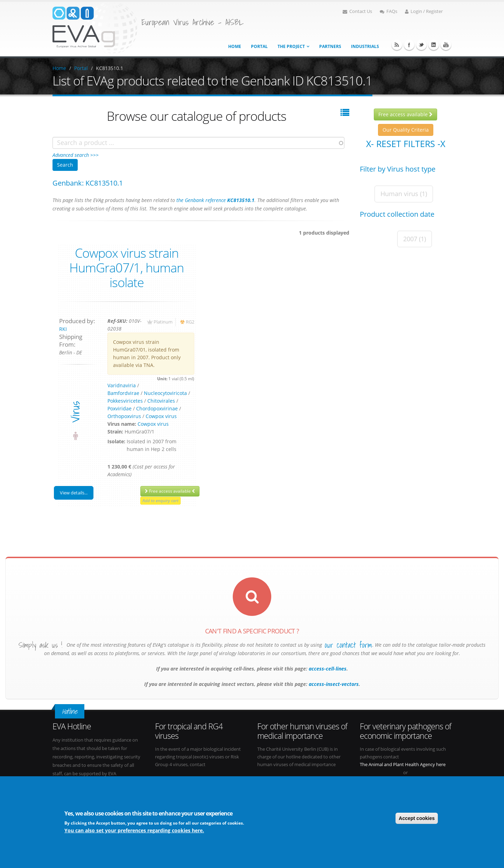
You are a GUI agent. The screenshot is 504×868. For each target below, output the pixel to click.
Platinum (163, 322)
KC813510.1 (110, 68)
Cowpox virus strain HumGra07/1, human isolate (127, 268)
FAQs (388, 11)
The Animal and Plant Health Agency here (403, 765)
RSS (397, 45)
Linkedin (434, 45)
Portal (259, 46)
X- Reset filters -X (406, 144)
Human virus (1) (404, 194)
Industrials (365, 46)
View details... (74, 493)
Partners (330, 46)
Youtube (446, 45)
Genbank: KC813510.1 (88, 183)
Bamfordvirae (123, 393)
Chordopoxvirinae (157, 408)
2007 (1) (415, 239)
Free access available (170, 491)
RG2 (190, 322)
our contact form (348, 645)
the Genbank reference (215, 200)
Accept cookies (417, 819)
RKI (63, 329)
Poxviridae (120, 408)
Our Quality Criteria (406, 130)
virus (75, 412)
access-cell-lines (327, 669)
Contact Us (357, 11)
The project (291, 46)
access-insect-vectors (333, 684)
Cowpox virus (161, 416)
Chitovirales (161, 401)
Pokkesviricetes (125, 401)
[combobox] (198, 143)
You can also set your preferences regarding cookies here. (134, 831)
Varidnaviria (122, 385)
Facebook (409, 45)
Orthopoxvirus (124, 416)
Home (235, 46)
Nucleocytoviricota (165, 393)
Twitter (421, 45)
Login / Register (424, 11)
